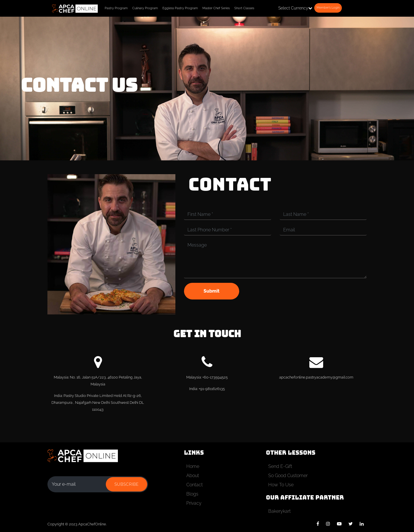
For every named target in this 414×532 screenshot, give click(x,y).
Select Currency (295, 8)
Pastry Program (116, 8)
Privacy (194, 503)
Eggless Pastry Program (180, 8)
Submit (211, 291)
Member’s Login (328, 8)
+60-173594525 (215, 377)
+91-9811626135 (212, 389)
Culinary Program (145, 8)
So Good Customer (288, 476)
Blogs (192, 494)
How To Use (281, 485)
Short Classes (244, 8)
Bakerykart (279, 511)
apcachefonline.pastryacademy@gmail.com (316, 377)
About (193, 476)
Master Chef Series (216, 8)
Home (193, 466)
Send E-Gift (280, 466)
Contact (194, 485)
